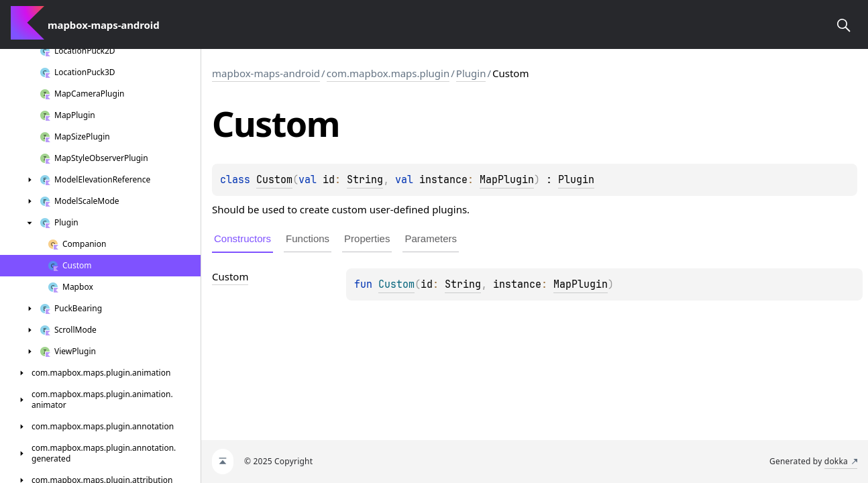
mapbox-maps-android (266, 73)
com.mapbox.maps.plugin (388, 73)
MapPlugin (507, 180)
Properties (367, 238)
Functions (308, 238)
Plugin (471, 73)
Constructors (242, 238)
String (365, 180)
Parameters (431, 238)
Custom (274, 180)
